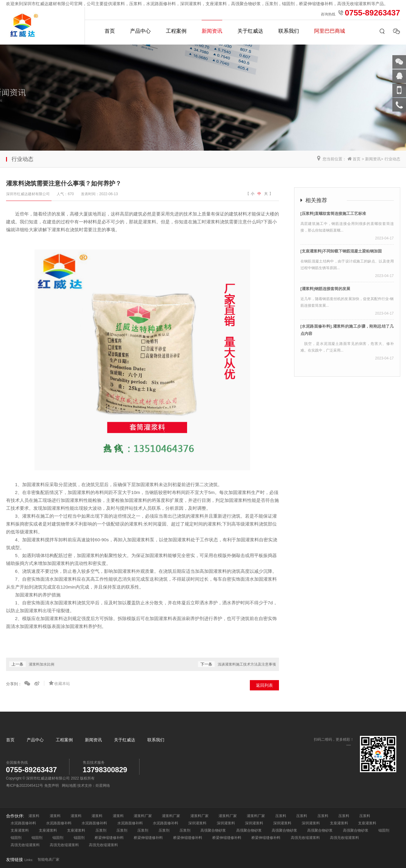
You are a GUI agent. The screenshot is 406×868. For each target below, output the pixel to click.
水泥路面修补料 (23, 823)
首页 (110, 31)
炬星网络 (103, 786)
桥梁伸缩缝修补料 (109, 838)
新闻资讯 (212, 31)
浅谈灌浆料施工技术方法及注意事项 (247, 664)
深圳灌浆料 (197, 823)
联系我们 (289, 31)
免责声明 (52, 786)
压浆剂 (101, 830)
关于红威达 (250, 31)
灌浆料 (34, 816)
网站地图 (69, 786)
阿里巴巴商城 (330, 31)
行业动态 (392, 159)
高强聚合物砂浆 (213, 830)
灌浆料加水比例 (42, 664)
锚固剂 (384, 830)
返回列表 (264, 685)
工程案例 (176, 31)
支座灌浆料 (339, 823)
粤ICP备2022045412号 (25, 786)
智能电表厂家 (49, 860)
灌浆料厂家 (143, 816)
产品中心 (140, 31)
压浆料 (281, 816)
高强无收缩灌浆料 (305, 838)
